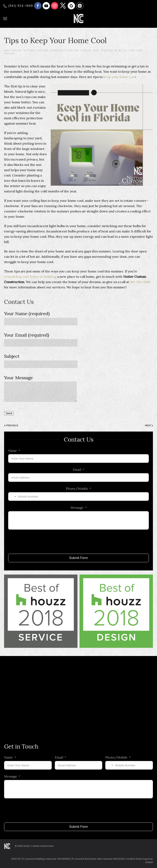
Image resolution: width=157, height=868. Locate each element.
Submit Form (78, 558)
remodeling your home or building (30, 277)
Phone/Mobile (77, 489)
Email (77, 470)
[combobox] (13, 496)
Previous (11, 425)
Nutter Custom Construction (48, 50)
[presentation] (39, 542)
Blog (123, 50)
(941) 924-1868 (18, 6)
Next (149, 425)
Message (77, 508)
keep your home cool (119, 77)
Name (13, 451)
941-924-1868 (140, 282)
